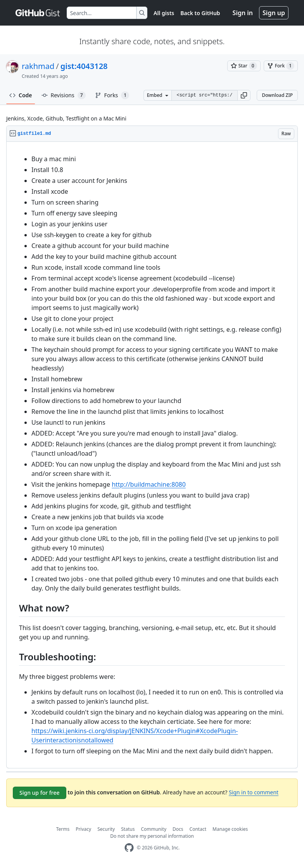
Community (154, 829)
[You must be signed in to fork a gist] (281, 66)
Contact (198, 829)
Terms (63, 829)
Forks (112, 95)
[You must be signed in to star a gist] (244, 66)
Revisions (64, 95)
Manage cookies (230, 829)
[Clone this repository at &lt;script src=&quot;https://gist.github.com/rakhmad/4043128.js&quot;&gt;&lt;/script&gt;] (204, 95)
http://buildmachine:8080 (149, 484)
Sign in (243, 13)
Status (128, 829)
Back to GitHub (200, 13)
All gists (164, 13)
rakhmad (38, 66)
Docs (178, 829)
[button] (244, 95)
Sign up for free (40, 793)
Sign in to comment (254, 792)
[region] (152, 455)
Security (106, 829)
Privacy (83, 829)
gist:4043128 (84, 66)
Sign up (274, 13)
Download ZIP (277, 95)
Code (21, 95)
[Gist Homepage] (38, 13)
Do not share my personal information (152, 836)
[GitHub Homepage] (129, 848)
